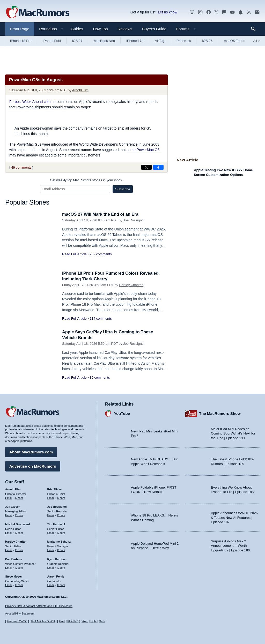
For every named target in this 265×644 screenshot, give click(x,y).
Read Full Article (74, 254)
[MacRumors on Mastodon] (224, 12)
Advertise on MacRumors (33, 466)
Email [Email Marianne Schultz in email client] (51, 550)
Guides (77, 29)
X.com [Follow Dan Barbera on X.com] (19, 567)
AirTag (160, 41)
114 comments (101, 319)
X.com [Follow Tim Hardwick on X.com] (61, 532)
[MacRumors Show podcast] (192, 12)
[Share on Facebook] (158, 167)
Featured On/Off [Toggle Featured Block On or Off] (17, 621)
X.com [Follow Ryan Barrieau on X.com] (61, 567)
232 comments (101, 254)
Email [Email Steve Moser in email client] (9, 585)
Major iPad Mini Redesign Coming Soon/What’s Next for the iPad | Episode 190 (233, 433)
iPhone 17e (135, 41)
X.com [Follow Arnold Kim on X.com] (19, 497)
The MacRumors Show (220, 413)
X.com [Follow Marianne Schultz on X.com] (61, 550)
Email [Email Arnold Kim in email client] (9, 497)
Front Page (20, 29)
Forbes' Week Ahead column (32, 102)
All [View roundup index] (256, 41)
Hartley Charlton (131, 285)
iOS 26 (207, 41)
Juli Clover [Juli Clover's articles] (12, 506)
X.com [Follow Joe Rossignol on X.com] (61, 515)
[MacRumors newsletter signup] (257, 12)
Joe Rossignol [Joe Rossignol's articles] (57, 506)
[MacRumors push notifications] (241, 12)
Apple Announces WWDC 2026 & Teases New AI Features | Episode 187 (234, 517)
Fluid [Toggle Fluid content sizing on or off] (62, 621)
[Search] (255, 29)
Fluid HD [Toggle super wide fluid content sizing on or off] (73, 621)
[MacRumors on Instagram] (200, 12)
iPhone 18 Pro (21, 41)
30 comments (100, 377)
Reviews (125, 29)
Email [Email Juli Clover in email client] (9, 515)
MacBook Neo (105, 41)
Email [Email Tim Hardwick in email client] (51, 532)
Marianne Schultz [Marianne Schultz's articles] (59, 541)
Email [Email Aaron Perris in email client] (51, 585)
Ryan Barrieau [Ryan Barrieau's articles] (57, 559)
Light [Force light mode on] (93, 621)
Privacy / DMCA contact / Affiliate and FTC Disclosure (39, 606)
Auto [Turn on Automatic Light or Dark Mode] (85, 621)
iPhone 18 (183, 41)
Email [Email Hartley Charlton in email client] (9, 550)
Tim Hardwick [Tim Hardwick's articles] (57, 524)
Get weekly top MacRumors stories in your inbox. (87, 180)
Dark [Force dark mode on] (102, 621)
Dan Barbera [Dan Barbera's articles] (14, 559)
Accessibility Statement (20, 614)
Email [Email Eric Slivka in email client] (51, 497)
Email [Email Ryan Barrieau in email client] (51, 567)
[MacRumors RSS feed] (249, 12)
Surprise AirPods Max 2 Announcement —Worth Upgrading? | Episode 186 (230, 545)
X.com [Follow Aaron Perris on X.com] (61, 585)
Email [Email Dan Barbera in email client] (9, 567)
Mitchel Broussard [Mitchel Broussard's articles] (18, 524)
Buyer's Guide (154, 29)
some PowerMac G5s (144, 150)
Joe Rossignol (134, 220)
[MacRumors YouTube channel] (232, 12)
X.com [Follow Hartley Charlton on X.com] (19, 550)
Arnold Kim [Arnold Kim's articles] (13, 489)
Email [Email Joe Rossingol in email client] (51, 515)
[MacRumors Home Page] (38, 12)
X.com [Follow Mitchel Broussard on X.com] (19, 532)
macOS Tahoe (234, 41)
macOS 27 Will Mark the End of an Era (102, 214)
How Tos (100, 29)
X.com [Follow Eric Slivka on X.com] (61, 497)
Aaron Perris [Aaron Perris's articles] (56, 576)
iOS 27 (77, 41)
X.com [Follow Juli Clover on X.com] (19, 515)
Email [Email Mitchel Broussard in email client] (9, 532)
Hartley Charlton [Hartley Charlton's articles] (16, 541)
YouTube (122, 413)
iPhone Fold (52, 41)
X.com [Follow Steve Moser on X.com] (19, 585)
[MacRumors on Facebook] (209, 12)
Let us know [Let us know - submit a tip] (168, 12)
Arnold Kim (80, 90)
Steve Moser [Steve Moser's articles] (14, 576)
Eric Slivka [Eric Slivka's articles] (55, 489)
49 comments (21, 167)
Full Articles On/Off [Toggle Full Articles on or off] (43, 621)
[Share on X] (146, 167)
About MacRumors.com (31, 451)
